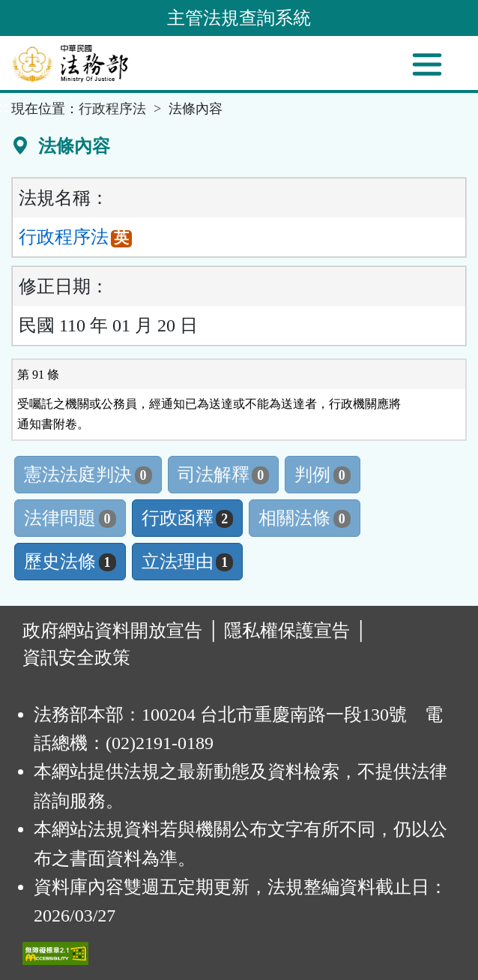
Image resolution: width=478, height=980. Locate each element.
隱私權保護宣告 (287, 631)
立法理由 (188, 562)
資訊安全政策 (76, 658)
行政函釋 (188, 518)
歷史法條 (70, 562)
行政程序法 (112, 109)
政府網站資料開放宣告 (112, 631)
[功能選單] (427, 64)
